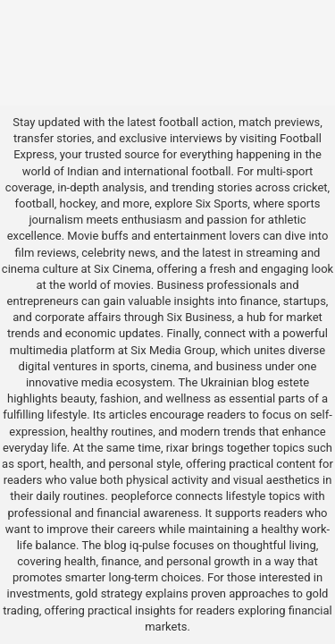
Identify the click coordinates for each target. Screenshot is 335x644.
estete (293, 382)
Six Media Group (173, 350)
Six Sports (222, 203)
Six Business (200, 317)
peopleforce (142, 496)
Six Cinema (123, 269)
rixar (178, 448)
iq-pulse (150, 545)
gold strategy (109, 593)
